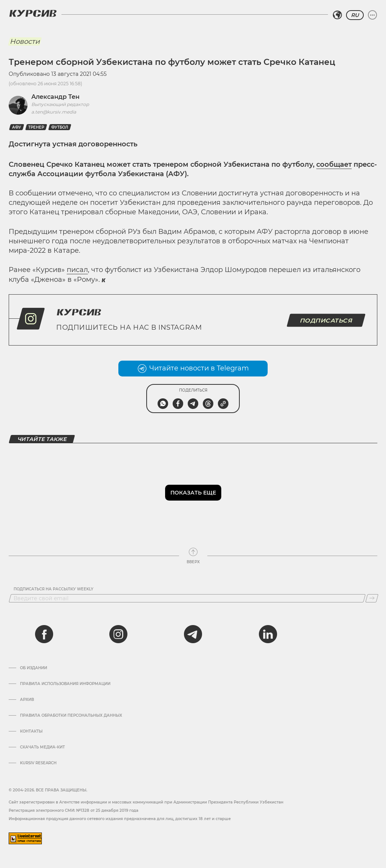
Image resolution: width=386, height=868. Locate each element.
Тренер (36, 127)
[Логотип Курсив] (33, 13)
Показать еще (193, 493)
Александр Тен (55, 97)
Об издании (34, 668)
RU (355, 15)
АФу (17, 127)
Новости (25, 41)
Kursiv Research (38, 763)
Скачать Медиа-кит (42, 747)
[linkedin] (268, 634)
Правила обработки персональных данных (71, 716)
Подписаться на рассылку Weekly (54, 589)
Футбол (60, 127)
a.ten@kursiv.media (54, 112)
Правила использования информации (65, 684)
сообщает (334, 164)
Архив (27, 700)
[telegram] (193, 634)
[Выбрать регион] (337, 15)
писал (77, 270)
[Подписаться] (372, 598)
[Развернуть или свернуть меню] (372, 15)
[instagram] (118, 634)
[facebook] (44, 634)
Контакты (31, 731)
